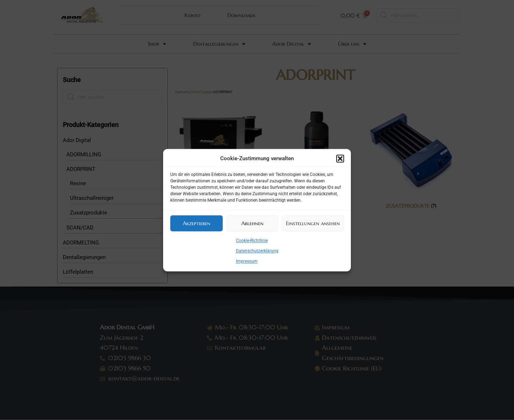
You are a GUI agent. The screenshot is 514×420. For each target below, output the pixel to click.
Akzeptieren (196, 223)
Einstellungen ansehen (313, 223)
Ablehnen (252, 223)
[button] (340, 159)
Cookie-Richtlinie (252, 241)
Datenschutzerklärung (257, 251)
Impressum (247, 261)
